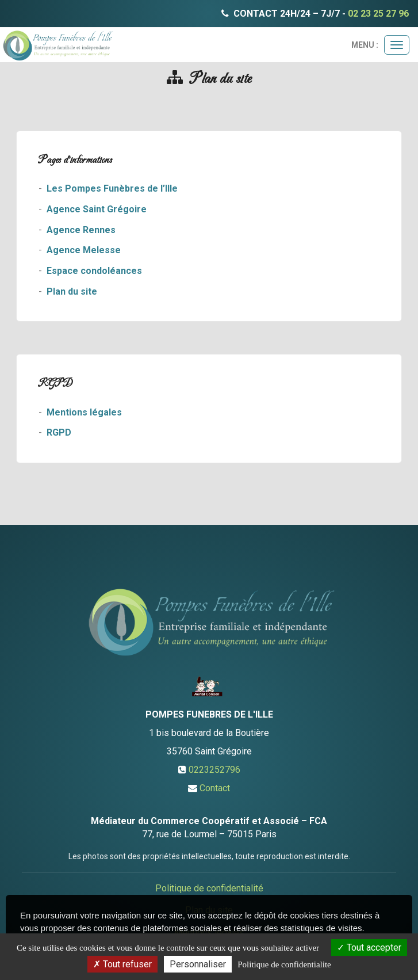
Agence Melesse (84, 250)
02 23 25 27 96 (378, 14)
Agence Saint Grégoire (97, 209)
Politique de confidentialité (209, 888)
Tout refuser (122, 964)
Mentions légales (84, 412)
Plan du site (72, 291)
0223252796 (214, 770)
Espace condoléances (94, 271)
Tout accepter (369, 947)
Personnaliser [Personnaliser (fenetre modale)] (198, 964)
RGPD (59, 432)
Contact (215, 788)
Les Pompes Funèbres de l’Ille (112, 188)
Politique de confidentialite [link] (284, 964)
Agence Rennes (81, 230)
